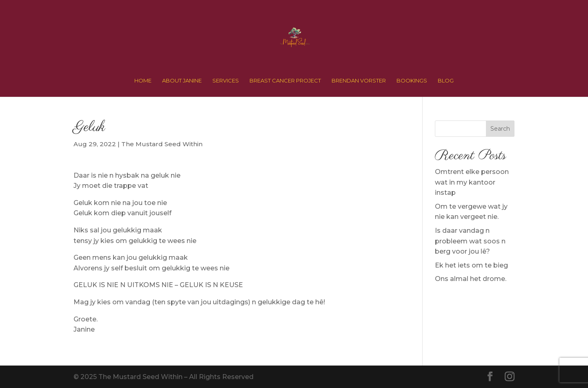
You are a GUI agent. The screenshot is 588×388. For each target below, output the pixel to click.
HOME (143, 81)
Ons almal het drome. (471, 279)
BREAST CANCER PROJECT (285, 81)
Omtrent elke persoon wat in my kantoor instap (472, 182)
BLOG (446, 81)
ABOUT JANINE (182, 81)
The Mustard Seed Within (162, 144)
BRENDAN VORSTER (359, 81)
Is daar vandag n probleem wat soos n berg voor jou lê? (470, 241)
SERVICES (226, 81)
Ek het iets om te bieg (471, 265)
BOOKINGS (412, 81)
